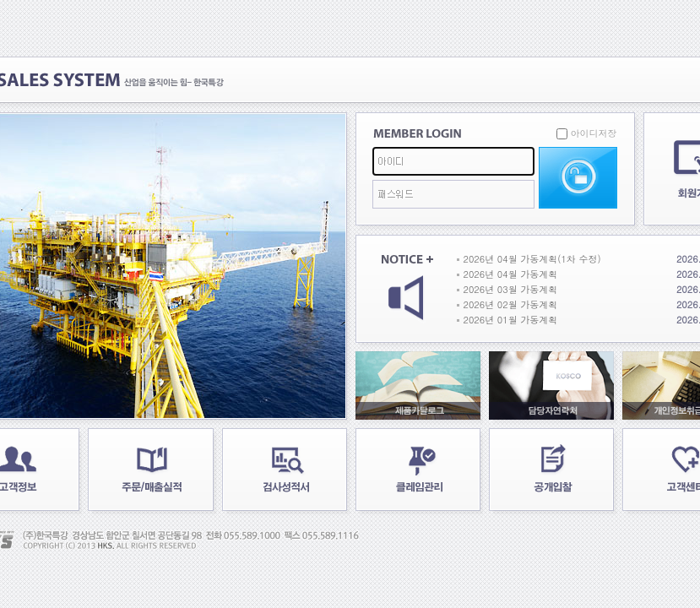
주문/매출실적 (151, 470)
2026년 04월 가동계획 (511, 274)
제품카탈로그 (418, 385)
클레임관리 (418, 470)
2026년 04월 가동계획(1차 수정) (532, 259)
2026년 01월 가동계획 (511, 320)
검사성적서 (285, 470)
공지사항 (407, 289)
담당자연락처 (551, 385)
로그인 (578, 178)
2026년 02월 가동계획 (511, 304)
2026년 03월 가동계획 (511, 289)
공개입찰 (551, 470)
